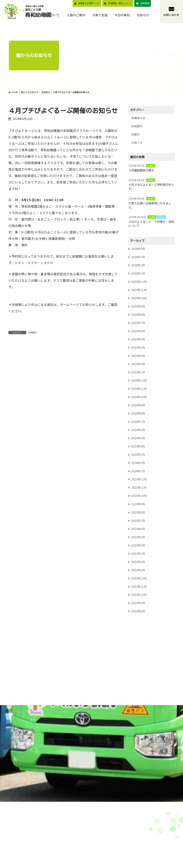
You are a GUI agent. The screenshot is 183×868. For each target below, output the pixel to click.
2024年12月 (139, 380)
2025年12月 (139, 282)
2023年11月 (139, 488)
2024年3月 (138, 455)
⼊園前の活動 (127, 865)
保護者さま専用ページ (89, 3)
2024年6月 (138, 430)
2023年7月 (138, 521)
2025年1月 (138, 372)
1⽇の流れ (95, 861)
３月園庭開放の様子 (141, 170)
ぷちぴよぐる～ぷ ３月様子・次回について (151, 224)
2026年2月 (138, 265)
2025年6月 (138, 331)
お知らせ (137, 143)
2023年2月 (138, 562)
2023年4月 (138, 545)
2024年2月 (138, 463)
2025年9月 (138, 306)
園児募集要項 (127, 823)
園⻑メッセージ (98, 839)
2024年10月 (139, 397)
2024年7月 (138, 422)
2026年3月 (138, 257)
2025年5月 (138, 339)
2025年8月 (138, 315)
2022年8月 (138, 611)
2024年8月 (138, 413)
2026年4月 (138, 249)
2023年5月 (138, 537)
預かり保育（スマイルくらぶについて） (134, 836)
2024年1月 (138, 471)
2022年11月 (139, 587)
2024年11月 (139, 389)
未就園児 (32, 332)
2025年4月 (138, 348)
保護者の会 (138, 118)
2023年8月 (138, 512)
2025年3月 (138, 356)
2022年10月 (139, 595)
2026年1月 (138, 273)
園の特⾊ (94, 844)
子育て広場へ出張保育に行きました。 (150, 205)
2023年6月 (138, 529)
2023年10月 (139, 496)
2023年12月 (139, 479)
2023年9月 (138, 504)
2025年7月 (138, 323)
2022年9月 (138, 603)
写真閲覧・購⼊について (120, 3)
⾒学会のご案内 (129, 829)
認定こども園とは (100, 855)
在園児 (135, 134)
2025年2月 (138, 364)
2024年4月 (138, 446)
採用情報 (145, 3)
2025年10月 (139, 298)
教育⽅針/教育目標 (99, 831)
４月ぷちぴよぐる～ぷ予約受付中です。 (151, 187)
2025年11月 (139, 290)
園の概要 (94, 850)
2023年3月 (138, 554)
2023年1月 (138, 570)
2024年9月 (138, 405)
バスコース (126, 844)
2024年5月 (138, 438)
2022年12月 (139, 578)
